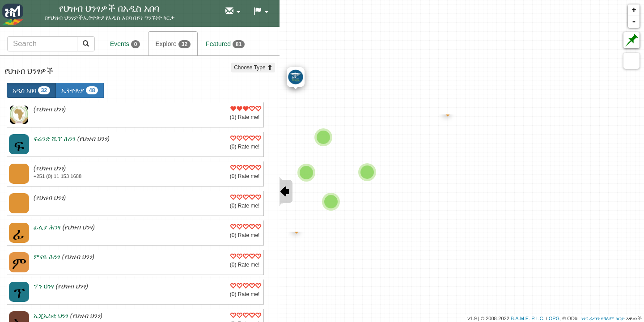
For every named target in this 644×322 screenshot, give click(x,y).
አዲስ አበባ (31, 90)
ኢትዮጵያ (80, 90)
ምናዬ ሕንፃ (47, 257)
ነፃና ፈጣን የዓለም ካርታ (603, 318)
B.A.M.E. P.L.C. (528, 318)
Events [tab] (125, 44)
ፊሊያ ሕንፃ (47, 227)
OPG (554, 318)
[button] (233, 11)
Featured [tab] (225, 44)
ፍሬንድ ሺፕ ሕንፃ (55, 139)
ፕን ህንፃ (44, 286)
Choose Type (253, 68)
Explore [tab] (173, 44)
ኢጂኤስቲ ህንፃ (51, 316)
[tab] (51, 44)
